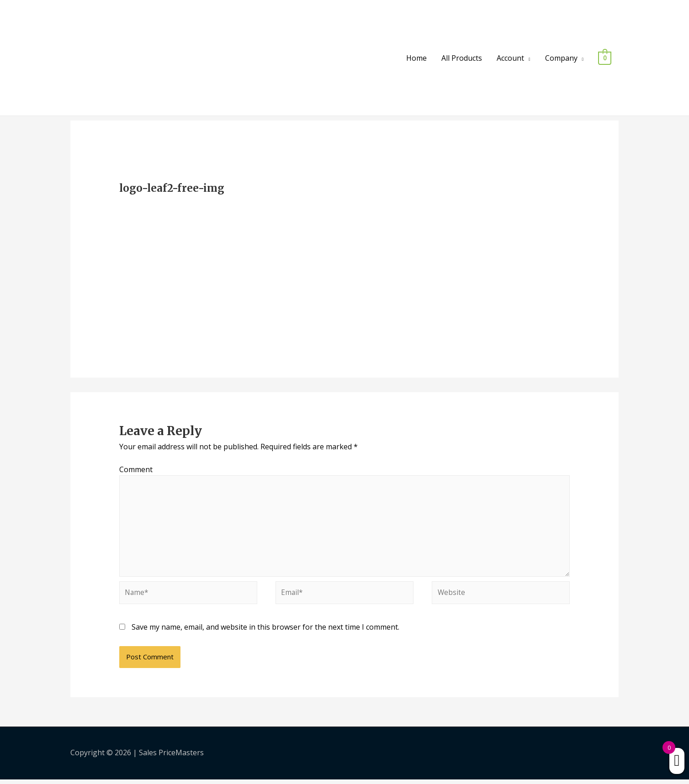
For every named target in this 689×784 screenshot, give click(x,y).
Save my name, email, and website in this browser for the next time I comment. (265, 632)
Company (561, 58)
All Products (462, 58)
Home (416, 58)
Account (510, 58)
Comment (136, 469)
